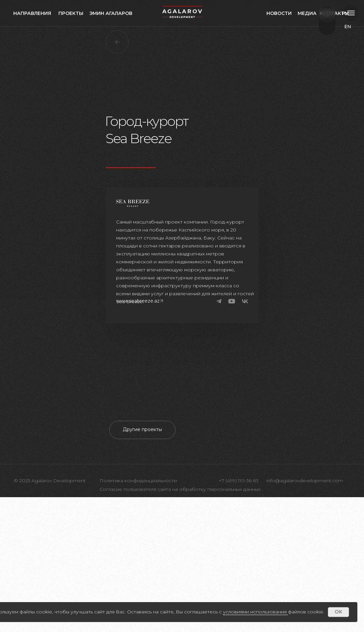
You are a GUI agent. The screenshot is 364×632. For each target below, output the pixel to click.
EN (348, 27)
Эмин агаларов (111, 13)
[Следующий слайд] (311, 476)
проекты (71, 13)
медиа (307, 13)
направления (32, 13)
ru (351, 40)
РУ (345, 13)
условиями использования (255, 612)
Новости (279, 13)
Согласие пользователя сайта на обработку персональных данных (180, 624)
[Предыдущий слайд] (53, 476)
